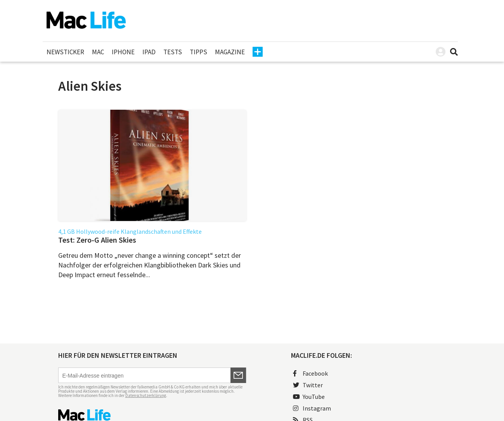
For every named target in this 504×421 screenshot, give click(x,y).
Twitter (308, 385)
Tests (173, 52)
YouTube (309, 397)
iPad (149, 52)
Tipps (198, 52)
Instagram (312, 408)
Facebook (310, 373)
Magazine (230, 52)
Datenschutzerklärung (146, 395)
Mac (98, 52)
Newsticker (65, 52)
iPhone (123, 52)
